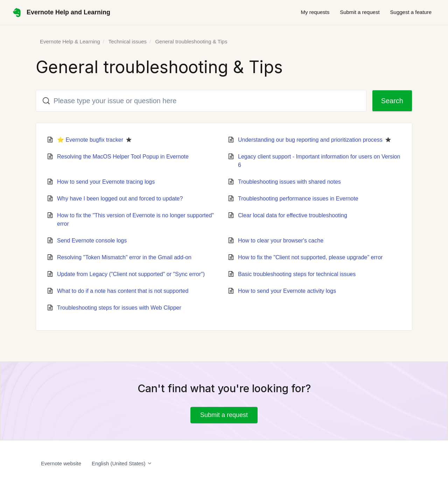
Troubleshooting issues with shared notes (289, 182)
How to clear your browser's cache (281, 241)
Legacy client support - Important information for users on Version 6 (319, 161)
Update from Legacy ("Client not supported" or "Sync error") (131, 274)
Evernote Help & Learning (70, 41)
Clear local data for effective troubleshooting (293, 215)
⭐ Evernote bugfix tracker (90, 140)
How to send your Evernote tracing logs (106, 182)
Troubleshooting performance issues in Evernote (298, 199)
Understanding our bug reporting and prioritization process (310, 140)
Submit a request (360, 12)
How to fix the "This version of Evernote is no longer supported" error (135, 220)
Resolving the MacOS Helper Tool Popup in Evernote (123, 157)
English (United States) (122, 463)
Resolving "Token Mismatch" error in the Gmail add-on (124, 257)
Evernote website (61, 463)
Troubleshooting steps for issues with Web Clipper (119, 308)
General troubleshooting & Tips (191, 41)
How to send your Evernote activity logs (287, 291)
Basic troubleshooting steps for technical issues (297, 274)
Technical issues (128, 41)
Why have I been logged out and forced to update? (120, 199)
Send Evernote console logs (92, 241)
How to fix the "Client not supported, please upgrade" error (310, 257)
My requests (315, 12)
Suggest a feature (411, 12)
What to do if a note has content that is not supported (123, 291)
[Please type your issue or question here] (201, 101)
